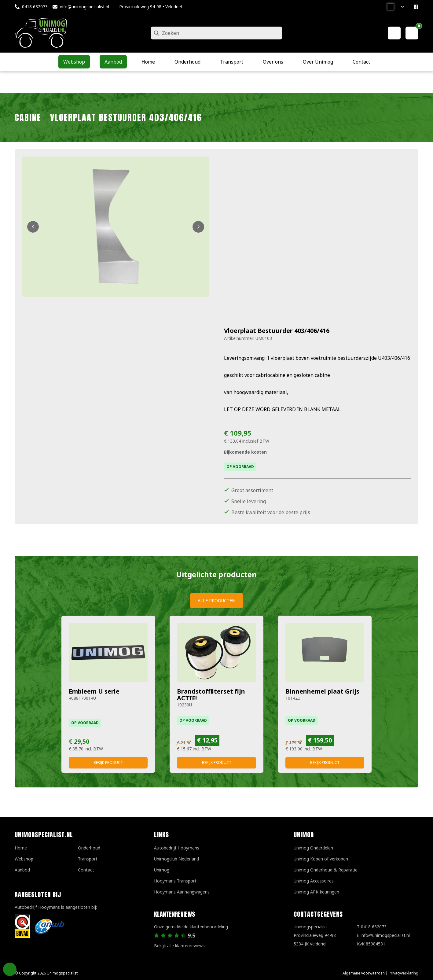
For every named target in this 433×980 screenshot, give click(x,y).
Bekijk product (108, 763)
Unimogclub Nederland (176, 859)
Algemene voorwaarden (364, 973)
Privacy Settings (10, 969)
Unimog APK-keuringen (316, 892)
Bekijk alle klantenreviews (179, 946)
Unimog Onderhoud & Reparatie (326, 870)
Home (21, 848)
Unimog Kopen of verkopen (321, 859)
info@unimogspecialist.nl (84, 7)
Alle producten (216, 601)
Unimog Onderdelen (313, 848)
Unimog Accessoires (314, 881)
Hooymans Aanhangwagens (182, 892)
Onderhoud (89, 848)
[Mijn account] (394, 33)
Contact (86, 870)
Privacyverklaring (404, 973)
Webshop (24, 859)
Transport (88, 859)
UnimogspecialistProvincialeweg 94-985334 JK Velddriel (315, 935)
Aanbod (22, 870)
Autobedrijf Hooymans (177, 848)
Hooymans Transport (175, 881)
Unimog (162, 870)
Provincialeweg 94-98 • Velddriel (150, 7)
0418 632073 (35, 7)
